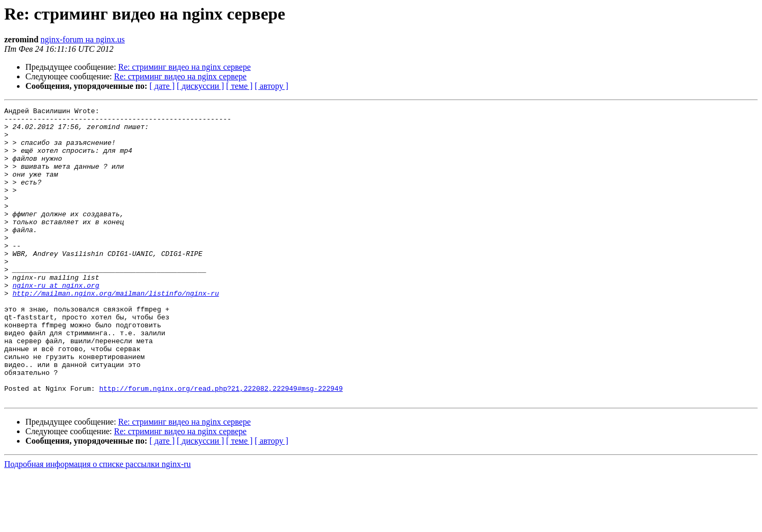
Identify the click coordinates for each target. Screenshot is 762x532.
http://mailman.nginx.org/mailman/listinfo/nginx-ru (116, 331)
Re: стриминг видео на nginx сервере (184, 67)
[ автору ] (271, 86)
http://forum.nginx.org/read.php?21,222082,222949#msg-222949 (221, 445)
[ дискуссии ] (200, 86)
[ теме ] (239, 86)
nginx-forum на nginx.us (83, 39)
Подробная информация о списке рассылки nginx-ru (98, 523)
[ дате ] (162, 86)
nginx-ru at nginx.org (56, 322)
